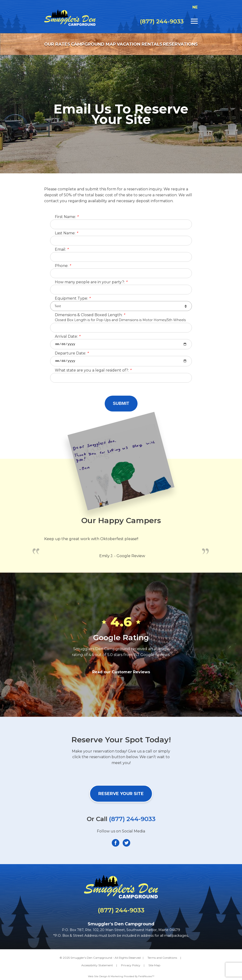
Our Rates (57, 44)
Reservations (180, 44)
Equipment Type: (73, 299)
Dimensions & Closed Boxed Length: (90, 315)
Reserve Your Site (121, 795)
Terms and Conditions (162, 959)
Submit (121, 405)
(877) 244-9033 (162, 22)
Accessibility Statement (97, 967)
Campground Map (93, 44)
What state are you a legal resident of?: (93, 372)
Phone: (63, 266)
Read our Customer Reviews (121, 673)
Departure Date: (72, 354)
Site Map (154, 967)
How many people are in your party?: (91, 282)
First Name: (67, 217)
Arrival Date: (67, 337)
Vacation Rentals (140, 44)
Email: (62, 250)
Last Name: (66, 233)
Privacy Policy (131, 967)
